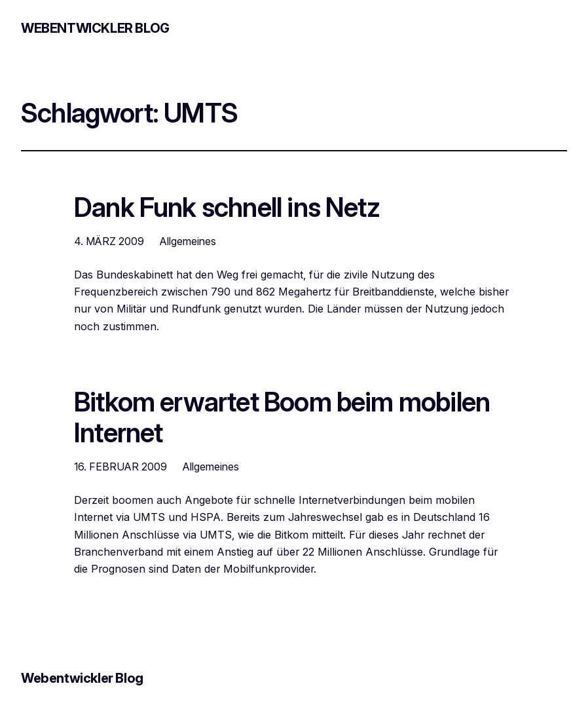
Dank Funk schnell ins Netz (227, 208)
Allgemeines (188, 241)
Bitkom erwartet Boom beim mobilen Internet (282, 418)
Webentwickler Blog (95, 28)
